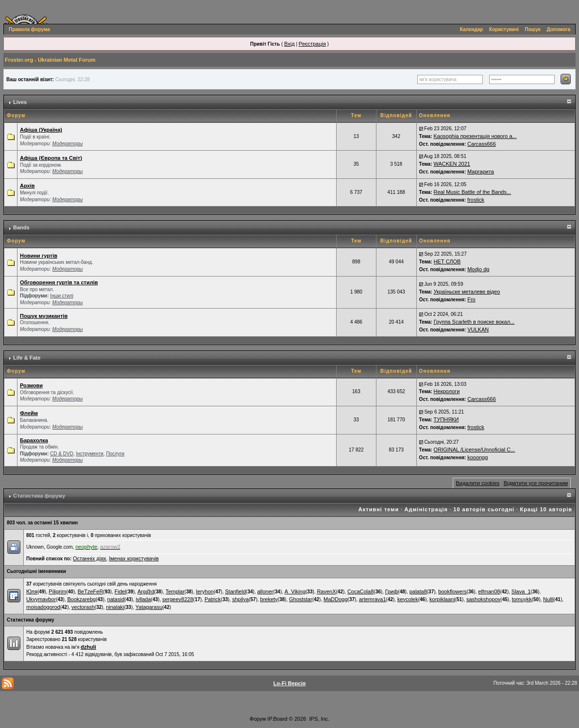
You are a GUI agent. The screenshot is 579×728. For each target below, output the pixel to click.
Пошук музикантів (44, 316)
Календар (472, 29)
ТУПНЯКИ (446, 419)
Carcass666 (482, 144)
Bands (21, 227)
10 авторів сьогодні (484, 509)
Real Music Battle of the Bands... (473, 192)
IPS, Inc (319, 719)
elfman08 (489, 591)
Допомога (559, 29)
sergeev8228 (178, 599)
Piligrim (57, 591)
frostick (476, 200)
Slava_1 (521, 591)
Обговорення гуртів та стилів (59, 282)
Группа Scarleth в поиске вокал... (474, 322)
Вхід (289, 44)
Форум (258, 719)
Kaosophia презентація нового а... (475, 136)
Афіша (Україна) (41, 130)
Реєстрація (312, 44)
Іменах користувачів (134, 558)
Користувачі (504, 29)
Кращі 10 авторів (546, 509)
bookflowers (452, 591)
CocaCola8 (360, 591)
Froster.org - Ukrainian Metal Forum (50, 60)
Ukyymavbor (41, 599)
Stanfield (235, 591)
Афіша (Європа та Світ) (51, 158)
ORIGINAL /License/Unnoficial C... (475, 450)
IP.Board (277, 719)
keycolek (408, 599)
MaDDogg (336, 599)
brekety (269, 599)
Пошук (533, 29)
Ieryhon (205, 591)
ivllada (143, 599)
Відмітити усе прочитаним (536, 483)
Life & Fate (27, 358)
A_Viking (295, 591)
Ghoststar (301, 599)
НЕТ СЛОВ (447, 261)
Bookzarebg (81, 599)
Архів (27, 186)
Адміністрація (426, 509)
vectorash (83, 607)
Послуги (115, 454)
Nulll (548, 599)
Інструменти (89, 454)
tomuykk (522, 599)
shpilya (240, 599)
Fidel (120, 591)
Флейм (29, 413)
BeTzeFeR (91, 591)
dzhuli (88, 647)
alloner (265, 591)
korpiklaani (442, 599)
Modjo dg (478, 269)
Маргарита (481, 172)
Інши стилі (62, 296)
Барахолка (34, 440)
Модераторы (68, 144)
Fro (471, 299)
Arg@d (146, 591)
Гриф (392, 591)
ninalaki (115, 607)
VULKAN (478, 329)
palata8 (418, 591)
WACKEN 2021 (452, 164)
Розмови (31, 385)
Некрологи (447, 391)
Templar (175, 591)
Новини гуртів (39, 256)
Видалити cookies (477, 483)
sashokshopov (483, 599)
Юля (32, 591)
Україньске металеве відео (467, 292)
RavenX (326, 591)
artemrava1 (373, 599)
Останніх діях (90, 558)
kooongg (477, 457)
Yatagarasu (149, 607)
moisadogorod (43, 607)
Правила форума (29, 29)
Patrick (213, 599)
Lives (20, 102)
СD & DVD (62, 454)
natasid (116, 599)
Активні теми (379, 509)
